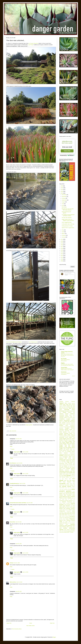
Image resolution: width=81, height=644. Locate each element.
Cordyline (68, 419)
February (64, 235)
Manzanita (62, 471)
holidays (61, 456)
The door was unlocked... (67, 218)
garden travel (69, 449)
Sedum (70, 510)
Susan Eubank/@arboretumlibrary (14, 342)
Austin (64, 404)
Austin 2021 (68, 404)
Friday (32, 45)
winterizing (69, 531)
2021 (62, 239)
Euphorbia (62, 429)
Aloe (10, 431)
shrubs (73, 511)
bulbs (60, 413)
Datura (61, 422)
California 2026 (71, 412)
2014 (62, 252)
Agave (61, 403)
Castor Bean (72, 415)
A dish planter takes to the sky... (68, 224)
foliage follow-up (71, 435)
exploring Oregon (68, 429)
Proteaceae (69, 502)
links (71, 467)
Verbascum (62, 525)
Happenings (62, 454)
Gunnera (66, 453)
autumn (61, 406)
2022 (62, 193)
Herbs (69, 454)
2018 (62, 245)
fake (74, 429)
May (63, 230)
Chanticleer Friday (68, 416)
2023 (62, 191)
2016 (62, 248)
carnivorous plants (64, 415)
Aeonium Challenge (70, 401)
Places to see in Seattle (65, 498)
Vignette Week (72, 527)
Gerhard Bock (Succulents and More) (18, 503)
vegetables (73, 524)
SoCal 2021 (14, 431)
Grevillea (69, 452)
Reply (11, 446)
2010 (62, 259)
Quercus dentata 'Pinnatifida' (65, 503)
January (64, 237)
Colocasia (61, 418)
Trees (61, 522)
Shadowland (69, 511)
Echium (61, 425)
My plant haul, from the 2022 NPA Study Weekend (68, 209)
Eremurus (61, 428)
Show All (73, 376)
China (74, 416)
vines (60, 528)
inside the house (70, 461)
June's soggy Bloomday (67, 222)
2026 (62, 186)
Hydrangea (68, 460)
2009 (62, 261)
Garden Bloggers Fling (70, 437)
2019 (62, 243)
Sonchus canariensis (65, 516)
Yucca (72, 532)
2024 (62, 190)
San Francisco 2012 (68, 507)
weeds (65, 530)
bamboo (64, 406)
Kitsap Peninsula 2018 (64, 465)
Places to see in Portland (69, 497)
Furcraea (70, 436)
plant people (62, 499)
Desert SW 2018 (68, 422)
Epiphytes (73, 427)
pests (74, 494)
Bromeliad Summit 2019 (70, 411)
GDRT (74, 449)
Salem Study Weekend (65, 506)
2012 (62, 256)
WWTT (68, 532)
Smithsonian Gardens (63, 512)
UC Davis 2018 (67, 522)
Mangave (73, 470)
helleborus (66, 454)
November (64, 197)
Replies (13, 449)
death (63, 422)
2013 (62, 254)
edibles (67, 426)
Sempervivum (62, 511)
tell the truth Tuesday (64, 519)
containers (62, 419)
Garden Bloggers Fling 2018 (65, 444)
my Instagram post (33, 342)
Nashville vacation (65, 477)
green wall (64, 452)
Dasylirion (73, 420)
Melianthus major (69, 471)
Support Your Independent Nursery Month (67, 518)
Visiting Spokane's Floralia (67, 226)
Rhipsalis (69, 505)
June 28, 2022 (19, 591)
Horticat (12, 563)
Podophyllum (62, 501)
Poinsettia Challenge (68, 501)
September (64, 200)
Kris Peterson (13, 463)
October (64, 198)
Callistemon (72, 414)
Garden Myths (64, 367)
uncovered (73, 522)
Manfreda (67, 470)
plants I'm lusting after (70, 499)
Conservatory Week (71, 418)
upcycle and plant (63, 523)
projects (64, 502)
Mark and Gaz (13, 582)
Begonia (61, 408)
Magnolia (73, 469)
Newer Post (9, 623)
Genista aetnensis (63, 450)
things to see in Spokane (65, 520)
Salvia (72, 506)
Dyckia (61, 424)
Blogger (54, 637)
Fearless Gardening (64, 433)
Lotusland (68, 469)
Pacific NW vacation (71, 493)
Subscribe (67, 151)
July (63, 204)
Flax (74, 433)
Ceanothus (62, 416)
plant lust (73, 498)
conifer (65, 418)
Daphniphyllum (67, 420)
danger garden (29, 425)
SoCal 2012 (70, 512)
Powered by (67, 155)
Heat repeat (64, 207)
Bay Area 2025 (72, 407)
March (63, 234)
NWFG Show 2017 (71, 484)
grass (60, 452)
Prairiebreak (64, 372)
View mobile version (31, 626)
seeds (74, 510)
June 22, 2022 (19, 582)
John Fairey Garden (63, 462)
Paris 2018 (65, 494)
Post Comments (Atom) (17, 629)
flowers (61, 435)
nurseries (62, 483)
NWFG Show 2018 (63, 485)
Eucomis (73, 428)
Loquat (64, 469)
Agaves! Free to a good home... (68, 228)
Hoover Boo (12, 522)
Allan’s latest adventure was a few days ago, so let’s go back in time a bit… (67, 355)
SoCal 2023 (70, 515)
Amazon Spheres (71, 403)
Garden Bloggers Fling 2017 (68, 442)
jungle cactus (70, 462)
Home (31, 623)
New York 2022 (68, 481)
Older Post (52, 623)
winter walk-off (64, 531)
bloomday (67, 410)
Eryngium (67, 428)
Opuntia (69, 486)
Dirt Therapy (64, 358)
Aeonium (61, 401)
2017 (62, 247)
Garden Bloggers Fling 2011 (65, 439)
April (63, 232)
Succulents (72, 516)
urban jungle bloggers (71, 523)
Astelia (61, 404)
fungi (67, 436)
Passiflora (70, 494)
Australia (73, 404)
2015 (62, 250)
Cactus (64, 412)
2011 (62, 257)
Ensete (65, 427)
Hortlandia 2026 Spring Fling (69, 456)
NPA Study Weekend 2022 (67, 482)
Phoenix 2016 (63, 495)
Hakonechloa (72, 453)
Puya (74, 502)
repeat (65, 505)
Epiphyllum (68, 427)
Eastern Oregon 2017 (67, 424)
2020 (62, 241)
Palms (61, 494)
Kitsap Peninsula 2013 (70, 463)
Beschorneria (66, 408)
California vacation (64, 414)
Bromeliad (62, 411)
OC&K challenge (70, 485)
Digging (63, 363)
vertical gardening (68, 525)
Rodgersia (73, 505)
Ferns (71, 433)
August (64, 202)
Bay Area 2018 (65, 407)
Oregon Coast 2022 (68, 488)
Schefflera (73, 509)
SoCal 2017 (70, 514)
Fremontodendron (63, 436)
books (73, 410)
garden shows (71, 448)
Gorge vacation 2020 (71, 450)
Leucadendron (67, 467)
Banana (68, 406)
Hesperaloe (73, 454)
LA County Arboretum (33, 43)
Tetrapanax (72, 519)
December (64, 195)
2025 (62, 188)
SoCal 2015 (64, 514)
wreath (65, 532)
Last (29, 45)
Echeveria (73, 424)
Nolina (74, 481)
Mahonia (61, 470)
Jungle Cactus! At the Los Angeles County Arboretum (68, 220)
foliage (65, 435)
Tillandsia (73, 520)
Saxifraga (68, 509)
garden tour (62, 449)
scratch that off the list (64, 510)
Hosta (60, 457)
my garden (67, 476)
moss (74, 471)
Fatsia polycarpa (71, 432)
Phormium (69, 495)
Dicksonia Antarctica (71, 423)
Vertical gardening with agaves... (66, 212)
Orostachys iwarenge (67, 489)
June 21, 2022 (25, 452)
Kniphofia (71, 465)
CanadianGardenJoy (14, 484)
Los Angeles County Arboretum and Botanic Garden (68, 215)
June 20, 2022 (19, 439)
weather (65, 528)
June (63, 206)
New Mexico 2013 (66, 479)
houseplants (65, 457)
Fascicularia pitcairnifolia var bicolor (67, 431)
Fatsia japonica (63, 432)
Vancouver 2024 (64, 524)
